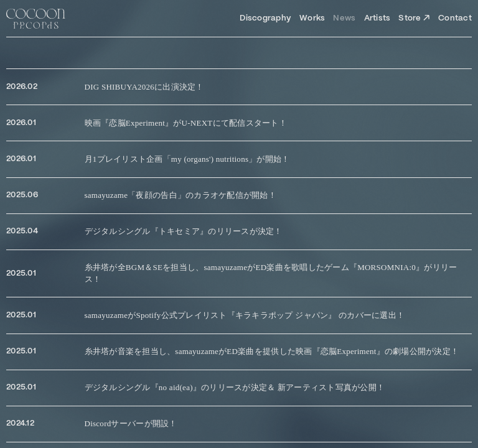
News (344, 18)
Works (312, 18)
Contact (455, 18)
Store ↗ (414, 18)
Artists (377, 18)
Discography (265, 18)
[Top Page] (36, 19)
